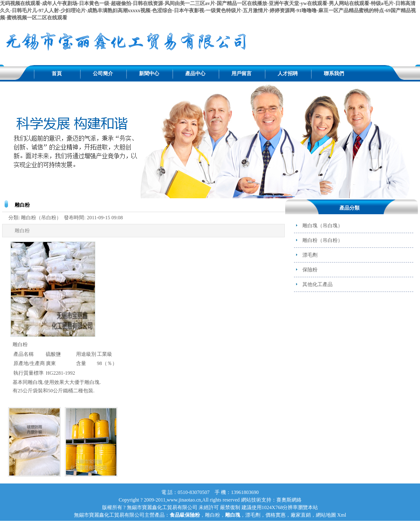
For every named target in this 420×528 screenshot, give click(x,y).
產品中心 (195, 74)
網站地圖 (326, 515)
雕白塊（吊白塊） (323, 226)
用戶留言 (241, 74)
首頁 (57, 74)
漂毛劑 (310, 255)
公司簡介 (103, 74)
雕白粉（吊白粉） (323, 240)
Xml (342, 515)
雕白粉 (213, 515)
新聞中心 (149, 74)
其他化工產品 (318, 284)
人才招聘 (288, 74)
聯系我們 (334, 74)
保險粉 (310, 270)
